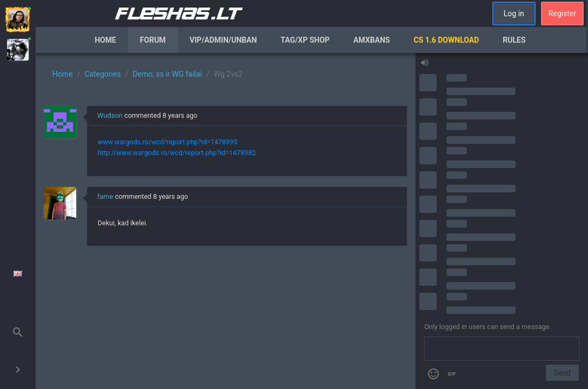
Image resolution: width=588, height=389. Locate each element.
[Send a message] (502, 349)
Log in (514, 14)
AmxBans (372, 40)
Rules (514, 40)
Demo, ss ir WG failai (167, 74)
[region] (225, 221)
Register (562, 14)
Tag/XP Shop (305, 40)
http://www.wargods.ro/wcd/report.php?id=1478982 (177, 153)
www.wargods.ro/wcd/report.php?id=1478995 (168, 142)
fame (105, 196)
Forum (153, 40)
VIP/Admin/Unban (223, 40)
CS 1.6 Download (446, 40)
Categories (102, 74)
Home (105, 40)
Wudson (110, 115)
